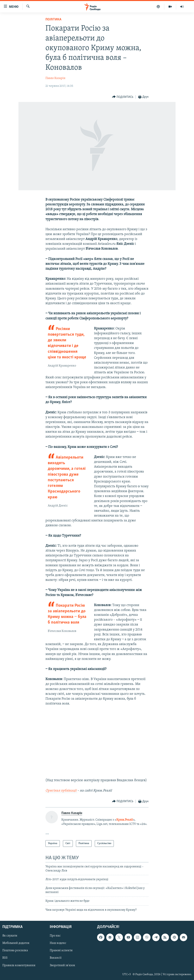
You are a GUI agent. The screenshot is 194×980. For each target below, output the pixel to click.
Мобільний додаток (16, 943)
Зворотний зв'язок (62, 965)
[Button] (123, 97)
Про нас (55, 936)
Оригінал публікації (61, 791)
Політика (53, 20)
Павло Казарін (55, 78)
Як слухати (10, 936)
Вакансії (56, 958)
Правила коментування (19, 965)
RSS (5, 958)
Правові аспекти (61, 950)
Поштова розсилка (15, 950)
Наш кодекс (58, 943)
